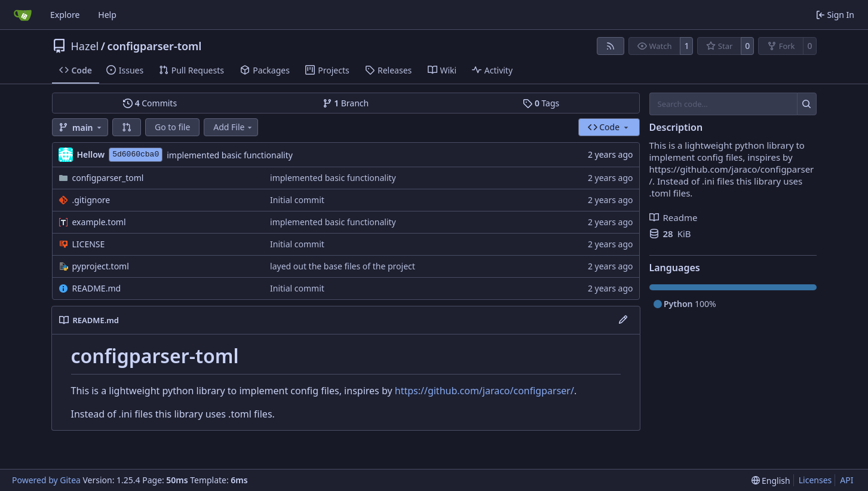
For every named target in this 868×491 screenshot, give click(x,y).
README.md (97, 288)
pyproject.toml (101, 266)
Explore (65, 15)
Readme (674, 217)
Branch (346, 103)
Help (107, 15)
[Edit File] (623, 320)
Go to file (172, 127)
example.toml (99, 222)
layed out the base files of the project (343, 266)
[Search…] (807, 104)
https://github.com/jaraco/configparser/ (484, 391)
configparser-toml (154, 46)
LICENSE (89, 244)
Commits (150, 103)
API (846, 480)
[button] (127, 127)
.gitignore (91, 200)
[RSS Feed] (611, 46)
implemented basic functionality (230, 155)
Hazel (85, 46)
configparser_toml (108, 178)
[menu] (771, 481)
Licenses (815, 480)
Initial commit (297, 200)
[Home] (23, 15)
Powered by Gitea (46, 480)
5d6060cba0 (136, 154)
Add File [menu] (234, 127)
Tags (541, 103)
